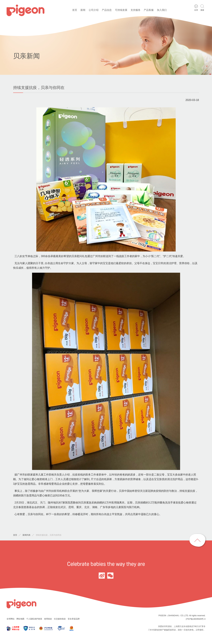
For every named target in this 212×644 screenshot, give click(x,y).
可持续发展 (121, 10)
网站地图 (20, 619)
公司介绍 (94, 10)
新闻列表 (26, 535)
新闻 (83, 10)
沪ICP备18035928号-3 (196, 619)
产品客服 (149, 10)
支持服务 (136, 10)
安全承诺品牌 (74, 619)
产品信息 (107, 10)
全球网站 (11, 619)
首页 (75, 10)
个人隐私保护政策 (34, 619)
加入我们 (162, 10)
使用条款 (48, 619)
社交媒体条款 (60, 619)
